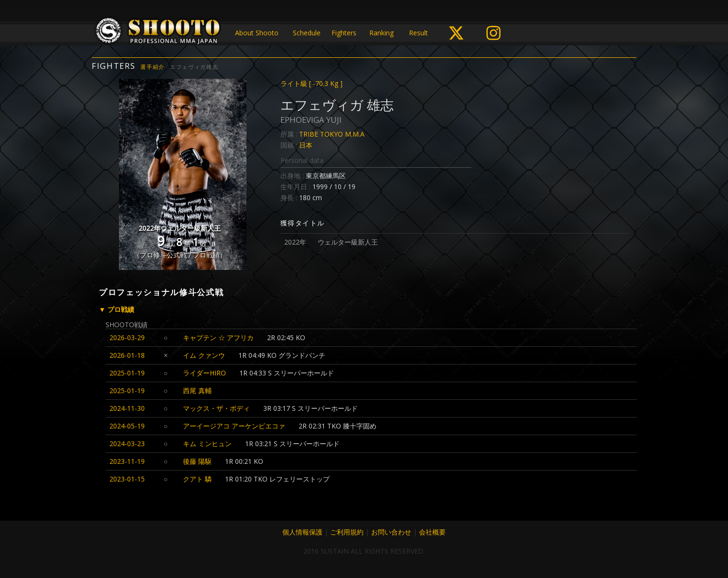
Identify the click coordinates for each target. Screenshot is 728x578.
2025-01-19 (127, 373)
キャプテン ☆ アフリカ (218, 337)
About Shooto (257, 33)
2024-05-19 (127, 426)
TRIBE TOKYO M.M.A (332, 134)
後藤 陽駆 (197, 461)
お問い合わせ (391, 532)
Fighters (344, 33)
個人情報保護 (302, 532)
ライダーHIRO (204, 373)
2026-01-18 (127, 355)
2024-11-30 (127, 408)
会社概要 (432, 532)
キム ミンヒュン (207, 444)
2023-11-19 (127, 461)
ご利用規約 (347, 532)
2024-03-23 (127, 444)
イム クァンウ (204, 355)
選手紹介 (153, 67)
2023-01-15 (127, 479)
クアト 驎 (197, 479)
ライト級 (311, 83)
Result (418, 33)
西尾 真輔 (197, 391)
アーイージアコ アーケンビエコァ (234, 426)
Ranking (381, 33)
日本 (306, 145)
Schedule (307, 33)
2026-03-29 (127, 337)
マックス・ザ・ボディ (216, 408)
